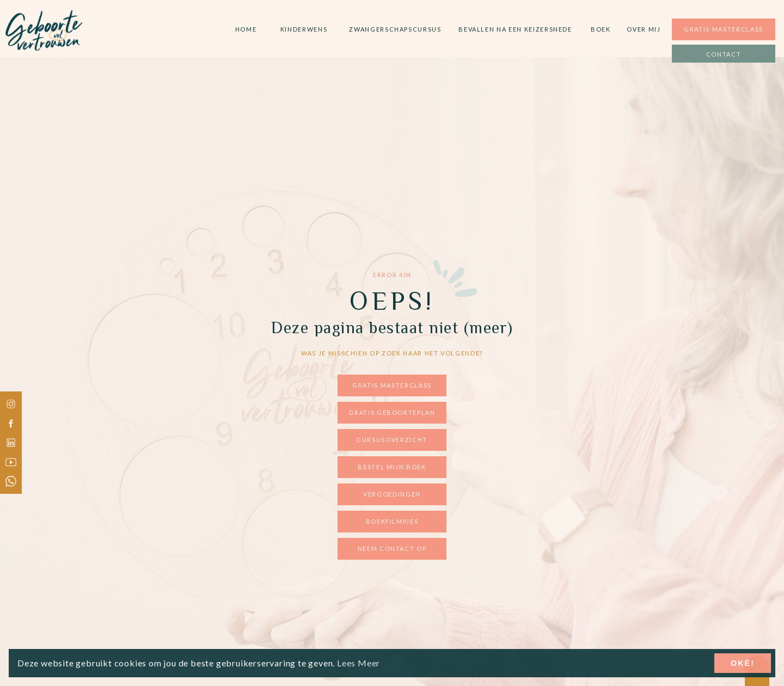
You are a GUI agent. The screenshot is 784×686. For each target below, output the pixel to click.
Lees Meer (359, 663)
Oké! (743, 663)
